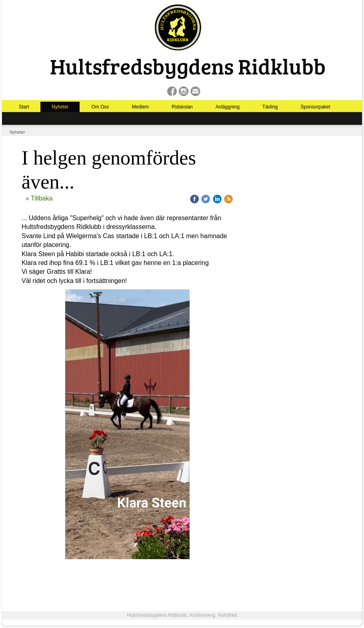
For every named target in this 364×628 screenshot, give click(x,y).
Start (24, 107)
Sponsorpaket (316, 107)
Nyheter (60, 107)
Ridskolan (182, 107)
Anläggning (228, 107)
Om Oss (100, 107)
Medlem (140, 107)
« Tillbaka (39, 198)
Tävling (270, 107)
